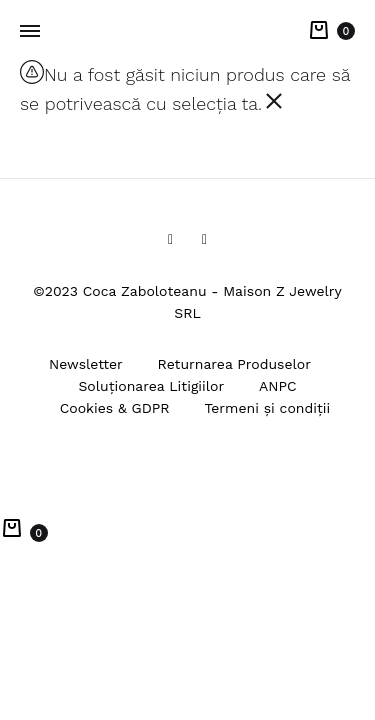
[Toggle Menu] (30, 32)
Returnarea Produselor (234, 364)
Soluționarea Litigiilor (151, 386)
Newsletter (86, 364)
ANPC (278, 386)
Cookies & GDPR (115, 408)
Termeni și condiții (267, 408)
